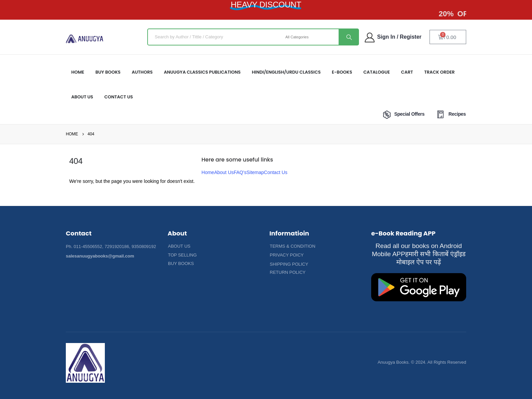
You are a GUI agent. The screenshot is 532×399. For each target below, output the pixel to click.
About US (82, 97)
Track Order (439, 72)
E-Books (342, 72)
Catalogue (377, 72)
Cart (407, 72)
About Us (224, 172)
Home (208, 172)
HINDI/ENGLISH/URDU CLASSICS (286, 72)
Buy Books (108, 72)
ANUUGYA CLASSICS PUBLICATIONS (202, 72)
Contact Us (119, 97)
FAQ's (240, 172)
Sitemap (255, 172)
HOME (78, 72)
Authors (142, 72)
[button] (179, 246)
